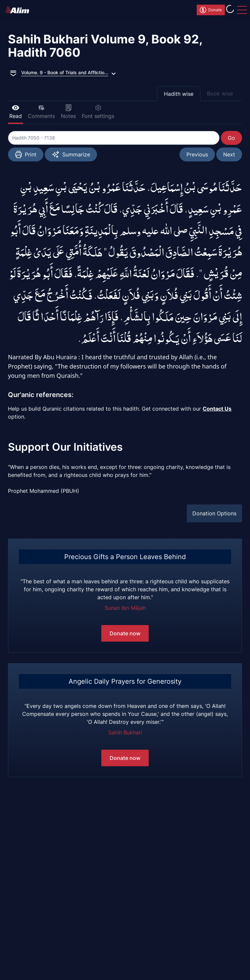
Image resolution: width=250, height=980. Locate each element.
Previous (197, 154)
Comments (41, 112)
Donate (210, 10)
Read (16, 112)
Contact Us (217, 409)
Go (231, 138)
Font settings (98, 112)
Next (229, 154)
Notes (68, 112)
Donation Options (214, 513)
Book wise (220, 93)
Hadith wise (179, 94)
